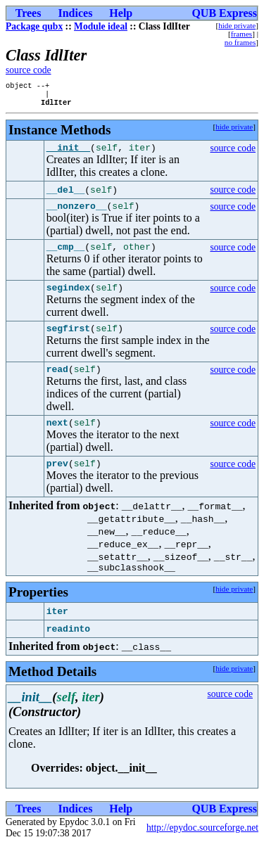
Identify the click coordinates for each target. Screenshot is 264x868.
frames (241, 34)
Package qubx (34, 26)
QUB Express (224, 13)
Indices (75, 13)
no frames (240, 42)
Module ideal (101, 26)
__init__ (68, 153)
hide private (237, 25)
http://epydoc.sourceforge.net (202, 851)
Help (121, 13)
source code (29, 70)
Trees (29, 13)
